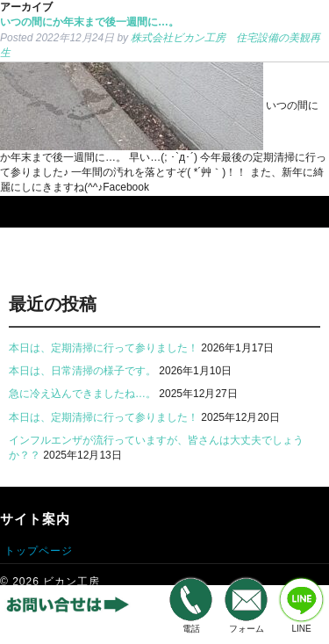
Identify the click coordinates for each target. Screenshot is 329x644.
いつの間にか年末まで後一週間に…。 (89, 22)
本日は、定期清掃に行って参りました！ (104, 348)
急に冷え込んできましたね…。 (82, 394)
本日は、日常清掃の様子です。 (82, 371)
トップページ (39, 551)
